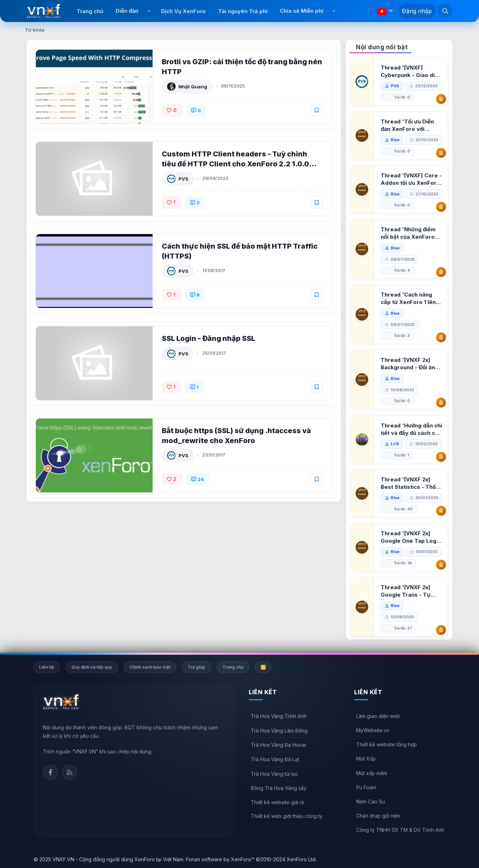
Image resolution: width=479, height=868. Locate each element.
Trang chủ (90, 11)
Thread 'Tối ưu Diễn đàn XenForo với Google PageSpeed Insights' (407, 125)
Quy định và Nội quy (92, 667)
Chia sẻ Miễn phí (302, 11)
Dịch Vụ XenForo (183, 11)
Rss (70, 772)
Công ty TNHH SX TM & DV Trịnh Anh (400, 830)
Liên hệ (46, 667)
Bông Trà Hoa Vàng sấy (279, 788)
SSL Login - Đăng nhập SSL (208, 338)
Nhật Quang (193, 87)
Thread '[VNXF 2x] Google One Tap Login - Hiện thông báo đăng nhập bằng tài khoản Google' (411, 537)
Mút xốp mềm (372, 773)
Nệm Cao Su (371, 801)
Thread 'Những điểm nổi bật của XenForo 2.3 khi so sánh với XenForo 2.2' (408, 233)
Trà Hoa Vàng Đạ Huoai (278, 745)
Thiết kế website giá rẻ (277, 802)
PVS (183, 179)
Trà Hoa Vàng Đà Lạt (275, 759)
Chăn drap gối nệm (378, 816)
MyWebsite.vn (373, 730)
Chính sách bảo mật (150, 667)
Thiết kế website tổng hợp (387, 744)
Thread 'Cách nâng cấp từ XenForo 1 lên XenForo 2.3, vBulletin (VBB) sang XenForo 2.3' (410, 298)
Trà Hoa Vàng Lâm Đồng (279, 731)
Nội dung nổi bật (382, 47)
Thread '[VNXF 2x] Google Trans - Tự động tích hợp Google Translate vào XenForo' (409, 591)
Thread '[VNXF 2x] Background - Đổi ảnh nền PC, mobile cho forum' (409, 364)
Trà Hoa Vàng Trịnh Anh (279, 716)
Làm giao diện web (378, 716)
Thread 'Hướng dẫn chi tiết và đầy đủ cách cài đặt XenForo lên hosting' (411, 429)
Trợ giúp (196, 667)
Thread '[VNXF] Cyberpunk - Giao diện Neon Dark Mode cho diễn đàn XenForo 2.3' (411, 71)
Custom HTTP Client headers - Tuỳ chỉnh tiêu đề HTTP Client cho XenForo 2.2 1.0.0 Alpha (235, 164)
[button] (149, 11)
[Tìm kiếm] (445, 11)
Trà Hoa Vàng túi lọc (274, 774)
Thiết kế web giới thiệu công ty (287, 816)
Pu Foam (366, 787)
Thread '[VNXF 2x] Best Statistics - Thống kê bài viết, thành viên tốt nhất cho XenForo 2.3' (412, 483)
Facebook (50, 772)
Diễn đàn (127, 11)
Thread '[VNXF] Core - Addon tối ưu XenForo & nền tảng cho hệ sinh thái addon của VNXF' (411, 179)
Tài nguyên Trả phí (243, 11)
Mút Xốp (366, 759)
